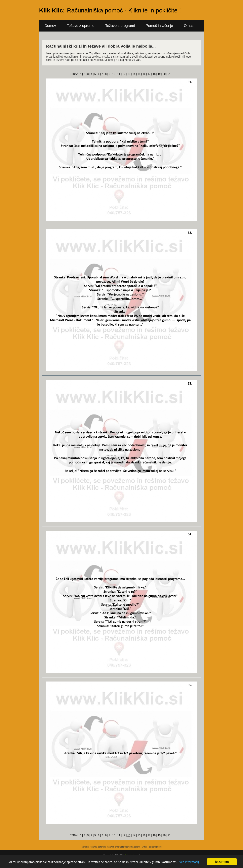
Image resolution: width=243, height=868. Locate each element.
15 (139, 74)
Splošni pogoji (155, 847)
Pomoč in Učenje (159, 26)
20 (164, 74)
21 (169, 74)
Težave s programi (120, 26)
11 (119, 74)
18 (154, 74)
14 (134, 74)
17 (149, 74)
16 (144, 74)
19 (159, 74)
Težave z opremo (81, 26)
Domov (50, 26)
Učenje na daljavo (132, 847)
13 (129, 74)
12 (124, 74)
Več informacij (189, 862)
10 (114, 74)
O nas (189, 26)
